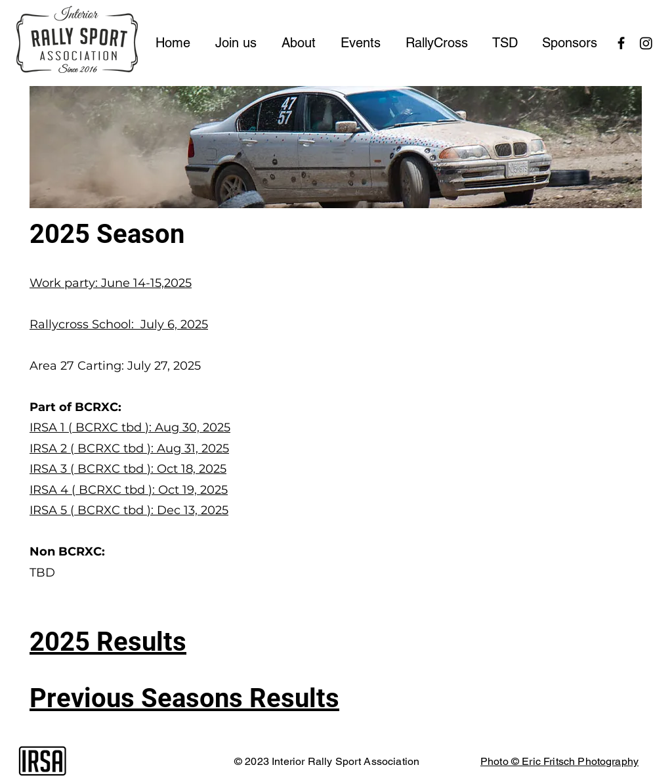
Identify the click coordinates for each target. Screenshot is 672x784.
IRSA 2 (50, 448)
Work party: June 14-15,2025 (111, 283)
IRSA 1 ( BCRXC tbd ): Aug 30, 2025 (130, 427)
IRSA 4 (51, 490)
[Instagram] (646, 43)
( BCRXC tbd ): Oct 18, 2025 (148, 469)
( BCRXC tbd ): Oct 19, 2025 (150, 490)
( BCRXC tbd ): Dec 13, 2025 (149, 510)
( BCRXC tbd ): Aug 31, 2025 (150, 448)
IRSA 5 (50, 510)
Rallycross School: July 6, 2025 (119, 324)
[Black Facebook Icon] (621, 43)
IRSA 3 (50, 469)
